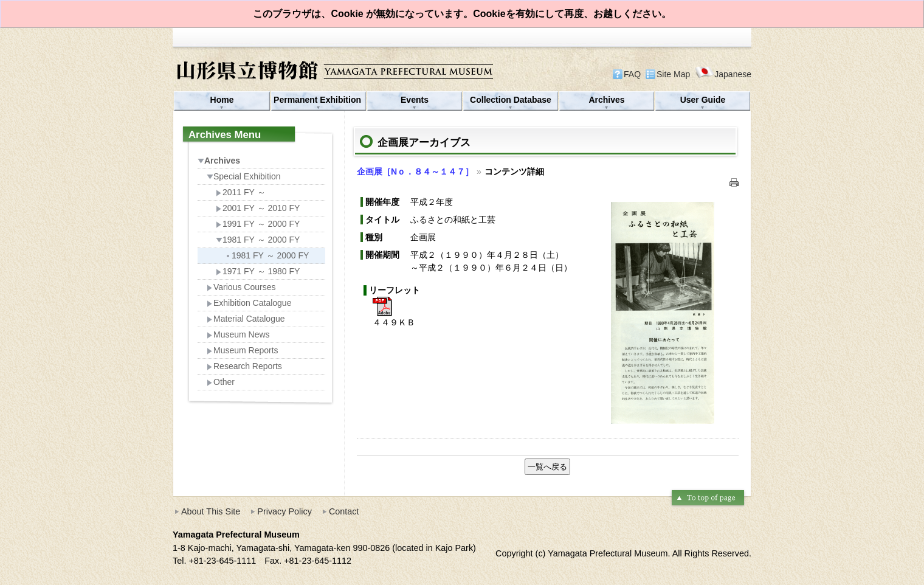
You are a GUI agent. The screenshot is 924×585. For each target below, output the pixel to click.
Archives (606, 100)
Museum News (238, 334)
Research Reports (244, 366)
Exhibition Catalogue (249, 303)
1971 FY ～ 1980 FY (258, 271)
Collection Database (511, 100)
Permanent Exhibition (319, 100)
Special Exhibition (244, 176)
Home (222, 100)
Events (415, 100)
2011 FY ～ (241, 192)
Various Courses (241, 287)
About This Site (211, 511)
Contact (344, 511)
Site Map (673, 74)
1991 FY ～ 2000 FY (258, 224)
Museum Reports (243, 350)
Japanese (723, 74)
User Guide (703, 100)
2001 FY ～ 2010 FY (258, 208)
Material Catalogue (246, 319)
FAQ (632, 74)
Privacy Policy (284, 511)
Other (221, 382)
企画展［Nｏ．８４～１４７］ (415, 171)
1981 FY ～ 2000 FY (258, 240)
